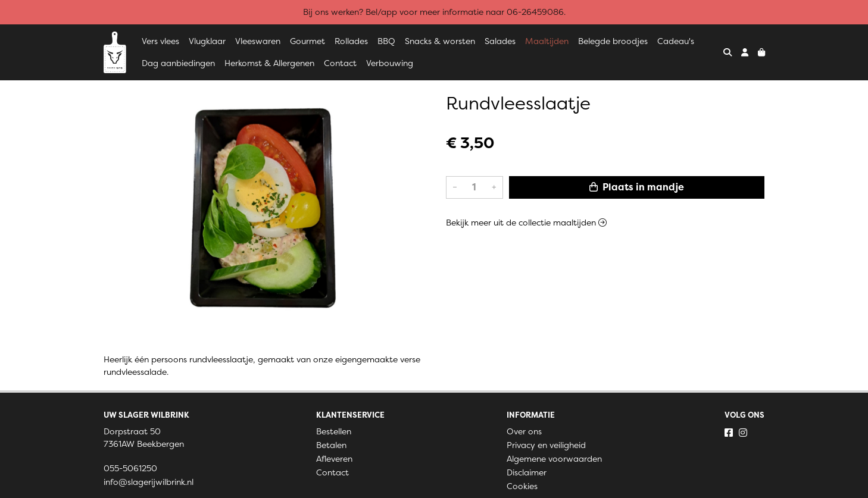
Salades (500, 41)
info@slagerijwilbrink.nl (149, 482)
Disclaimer (527, 472)
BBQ (386, 41)
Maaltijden (547, 41)
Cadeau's (676, 41)
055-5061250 (130, 468)
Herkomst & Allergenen (269, 63)
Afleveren (334, 459)
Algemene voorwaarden (554, 459)
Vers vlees (160, 41)
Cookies (522, 486)
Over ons (524, 431)
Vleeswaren (258, 41)
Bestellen (334, 431)
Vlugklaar (207, 41)
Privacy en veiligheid (546, 445)
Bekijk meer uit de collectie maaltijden (526, 223)
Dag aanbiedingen (178, 63)
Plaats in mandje (637, 187)
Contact (340, 63)
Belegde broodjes (613, 41)
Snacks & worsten (440, 41)
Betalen (331, 445)
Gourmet (307, 41)
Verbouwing (390, 63)
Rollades (351, 41)
